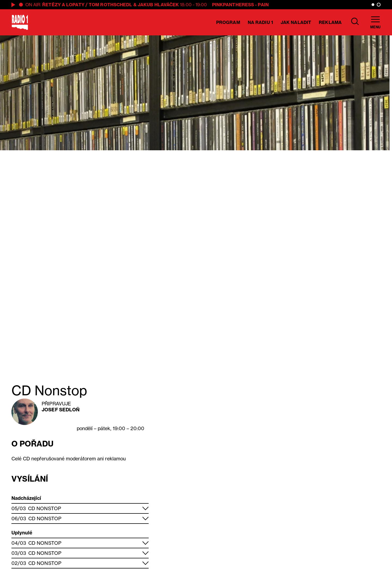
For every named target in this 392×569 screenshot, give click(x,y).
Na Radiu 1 (260, 22)
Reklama (330, 22)
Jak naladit (296, 22)
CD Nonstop (45, 508)
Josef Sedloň (61, 410)
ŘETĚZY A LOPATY (63, 5)
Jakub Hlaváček (158, 5)
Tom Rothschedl (110, 5)
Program (228, 22)
